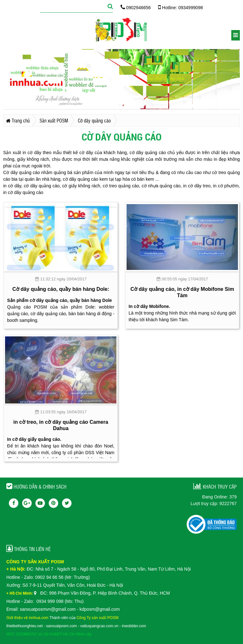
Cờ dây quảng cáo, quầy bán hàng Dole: (61, 289)
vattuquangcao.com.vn (100, 626)
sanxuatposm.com (61, 626)
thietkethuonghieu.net (25, 626)
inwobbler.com (134, 626)
